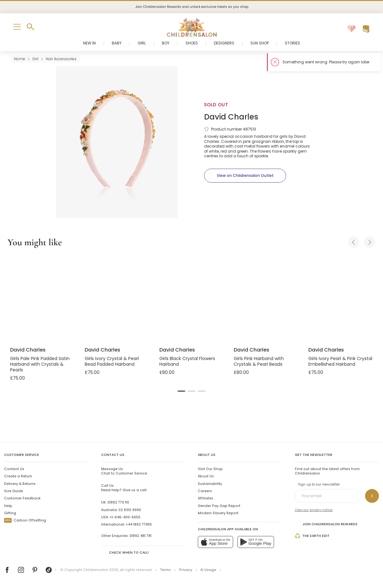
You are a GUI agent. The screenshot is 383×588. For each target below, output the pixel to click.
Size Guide (14, 491)
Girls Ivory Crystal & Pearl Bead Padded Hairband (112, 361)
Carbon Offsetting (25, 520)
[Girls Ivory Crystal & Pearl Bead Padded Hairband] (117, 298)
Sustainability (210, 484)
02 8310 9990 (130, 510)
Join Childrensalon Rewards (326, 524)
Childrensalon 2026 (101, 570)
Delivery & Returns (20, 484)
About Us (206, 476)
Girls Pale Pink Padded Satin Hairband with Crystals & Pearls (40, 364)
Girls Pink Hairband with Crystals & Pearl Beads (259, 361)
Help (8, 506)
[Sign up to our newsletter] (372, 496)
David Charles (231, 117)
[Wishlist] (352, 29)
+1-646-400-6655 (125, 517)
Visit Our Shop (210, 469)
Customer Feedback (22, 498)
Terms (166, 570)
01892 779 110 (118, 502)
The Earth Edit (312, 536)
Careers (205, 491)
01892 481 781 (140, 536)
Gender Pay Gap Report (219, 506)
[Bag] (366, 29)
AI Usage (208, 570)
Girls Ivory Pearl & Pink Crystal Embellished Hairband (340, 361)
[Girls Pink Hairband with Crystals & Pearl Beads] (266, 298)
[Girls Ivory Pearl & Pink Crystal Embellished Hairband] (341, 298)
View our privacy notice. (314, 510)
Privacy (186, 570)
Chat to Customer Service (124, 471)
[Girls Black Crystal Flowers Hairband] (192, 298)
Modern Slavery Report (218, 513)
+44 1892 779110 (139, 524)
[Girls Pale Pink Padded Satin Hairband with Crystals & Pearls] (42, 298)
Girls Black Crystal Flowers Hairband (187, 361)
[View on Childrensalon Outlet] (245, 176)
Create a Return (18, 476)
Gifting (10, 513)
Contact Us (14, 469)
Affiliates (206, 498)
